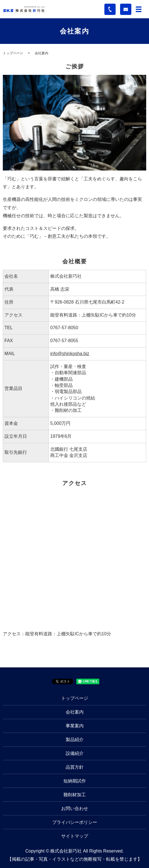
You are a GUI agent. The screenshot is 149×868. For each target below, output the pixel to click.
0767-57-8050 (64, 328)
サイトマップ (75, 836)
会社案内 (75, 712)
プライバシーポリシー (75, 822)
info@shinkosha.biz (70, 354)
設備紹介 (75, 753)
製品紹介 (75, 740)
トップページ (13, 53)
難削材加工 (75, 795)
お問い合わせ (75, 808)
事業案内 (75, 726)
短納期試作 (75, 781)
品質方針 (75, 767)
